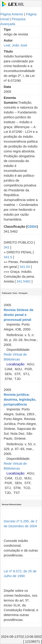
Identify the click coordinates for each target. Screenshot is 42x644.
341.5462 (24, 281)
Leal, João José (15, 45)
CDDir (32, 226)
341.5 (8, 257)
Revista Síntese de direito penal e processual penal (19, 315)
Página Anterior (12, 14)
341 (6, 247)
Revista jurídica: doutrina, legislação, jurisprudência (20, 399)
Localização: (16, 364)
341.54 (25, 267)
